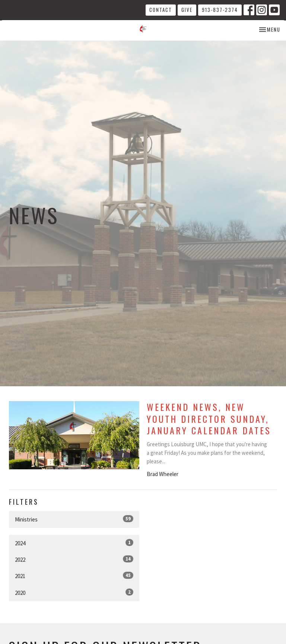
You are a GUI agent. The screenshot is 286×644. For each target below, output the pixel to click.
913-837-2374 (220, 10)
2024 (74, 543)
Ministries (74, 519)
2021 (74, 576)
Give (187, 10)
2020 (74, 592)
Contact (161, 10)
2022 (74, 559)
